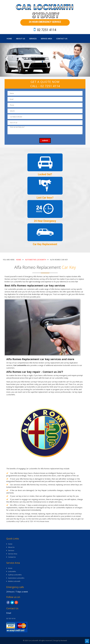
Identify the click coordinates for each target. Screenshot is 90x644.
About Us (21, 39)
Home (9, 39)
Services (33, 39)
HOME (19, 260)
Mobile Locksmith (14, 581)
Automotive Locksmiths (16, 578)
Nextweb (64, 640)
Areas (10, 568)
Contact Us (62, 39)
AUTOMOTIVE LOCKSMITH (36, 260)
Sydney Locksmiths (15, 575)
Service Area (46, 39)
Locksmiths (12, 571)
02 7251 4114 (50, 86)
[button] (7, 60)
